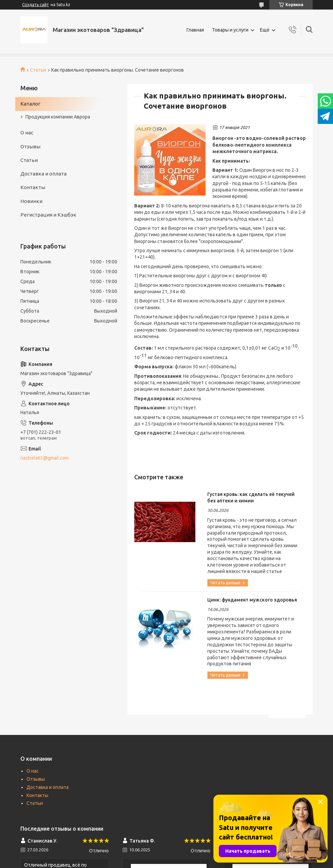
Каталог (30, 104)
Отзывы (30, 146)
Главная (195, 30)
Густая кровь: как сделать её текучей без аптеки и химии (251, 497)
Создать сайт (36, 5)
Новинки (31, 201)
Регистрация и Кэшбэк (48, 215)
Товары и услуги (230, 30)
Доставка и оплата (43, 174)
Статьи (38, 70)
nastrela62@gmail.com (45, 458)
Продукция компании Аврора (58, 117)
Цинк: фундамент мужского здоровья (252, 600)
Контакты (33, 187)
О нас (27, 133)
